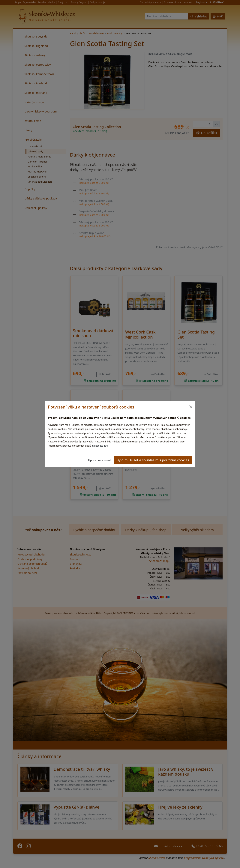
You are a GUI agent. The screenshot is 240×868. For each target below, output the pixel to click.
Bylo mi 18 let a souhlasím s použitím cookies (153, 460)
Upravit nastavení (99, 460)
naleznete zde (100, 446)
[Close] (191, 407)
